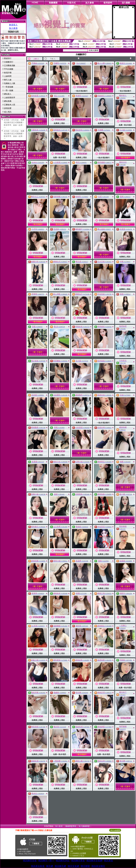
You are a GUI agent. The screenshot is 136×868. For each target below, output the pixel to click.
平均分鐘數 (9, 69)
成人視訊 (8, 112)
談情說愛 (8, 108)
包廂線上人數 (10, 83)
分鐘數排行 (9, 62)
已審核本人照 (10, 105)
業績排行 (8, 58)
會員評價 (8, 73)
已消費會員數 (10, 65)
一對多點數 (9, 87)
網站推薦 (8, 101)
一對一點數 (9, 90)
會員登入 (13, 25)
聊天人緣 (8, 80)
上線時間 (8, 76)
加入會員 (13, 28)
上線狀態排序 (10, 98)
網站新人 (8, 94)
